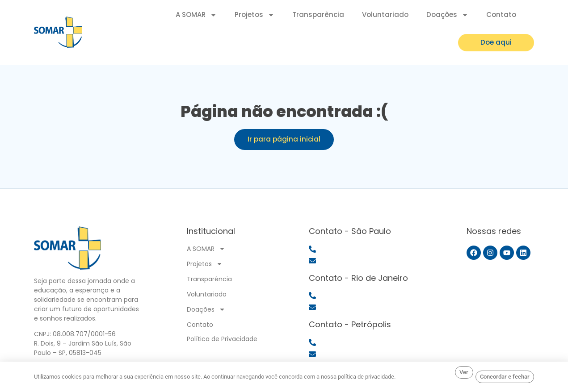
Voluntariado (385, 14)
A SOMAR (196, 15)
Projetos (255, 15)
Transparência (318, 14)
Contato (501, 14)
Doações (447, 15)
